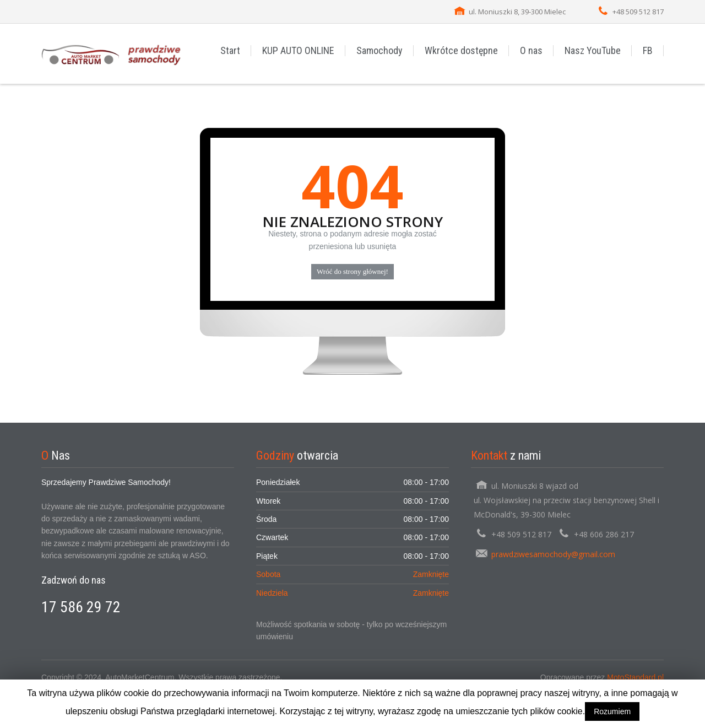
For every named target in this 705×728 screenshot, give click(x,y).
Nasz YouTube (593, 50)
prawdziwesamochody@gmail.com (553, 554)
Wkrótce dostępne (461, 50)
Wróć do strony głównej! (352, 271)
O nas (531, 50)
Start (230, 50)
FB (648, 50)
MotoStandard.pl (635, 677)
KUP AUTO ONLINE (298, 50)
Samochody (379, 50)
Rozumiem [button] (612, 711)
